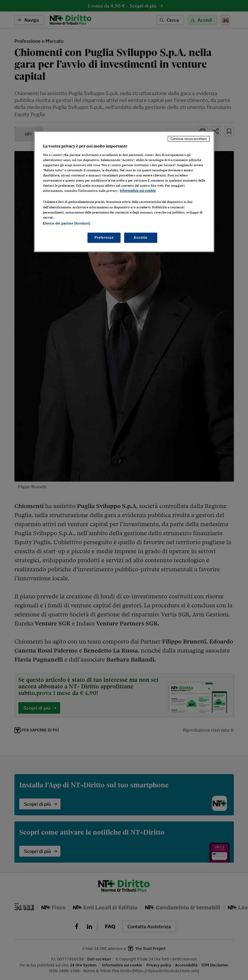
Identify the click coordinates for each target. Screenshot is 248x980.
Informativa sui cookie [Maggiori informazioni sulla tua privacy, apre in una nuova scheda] (138, 191)
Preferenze (104, 237)
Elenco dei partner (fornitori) (67, 223)
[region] (124, 192)
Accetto (141, 237)
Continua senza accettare (189, 139)
